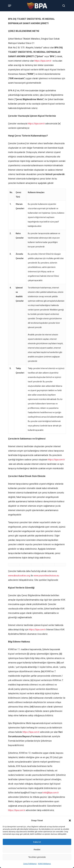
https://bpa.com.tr (43, 61)
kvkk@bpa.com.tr (51, 793)
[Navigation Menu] (10, 6)
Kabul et (37, 842)
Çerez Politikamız (30, 864)
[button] (70, 820)
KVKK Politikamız (44, 864)
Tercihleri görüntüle (37, 857)
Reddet (37, 849)
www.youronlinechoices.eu (46, 576)
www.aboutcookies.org (19, 576)
